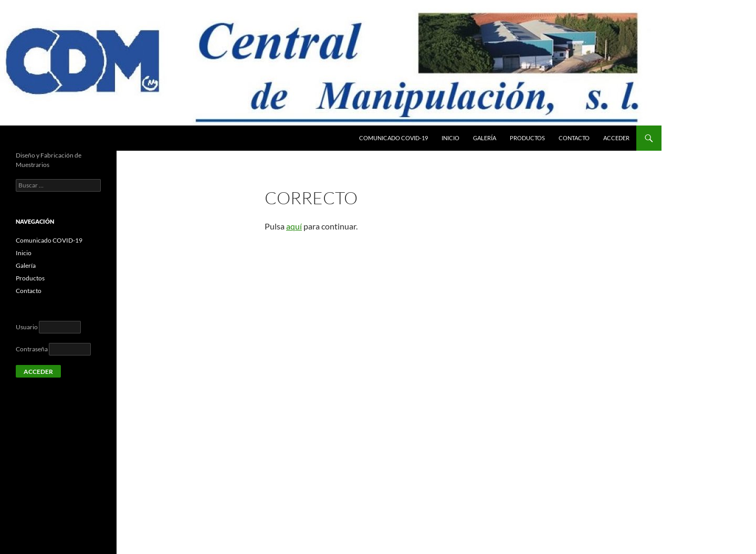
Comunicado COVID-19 (393, 138)
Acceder (616, 138)
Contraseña (32, 349)
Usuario (27, 327)
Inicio (450, 138)
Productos (527, 138)
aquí (294, 226)
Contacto (574, 138)
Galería (485, 138)
